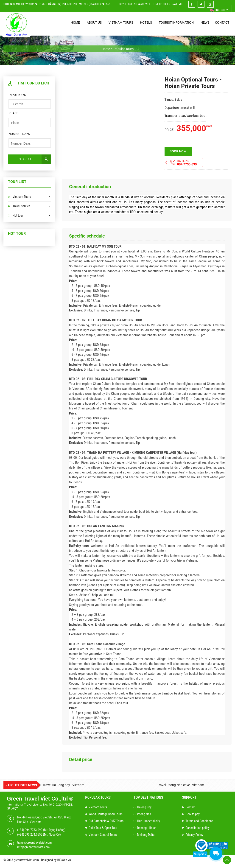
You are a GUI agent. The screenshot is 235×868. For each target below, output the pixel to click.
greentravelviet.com (26, 860)
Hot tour (18, 216)
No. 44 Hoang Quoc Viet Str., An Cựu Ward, (44, 817)
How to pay (193, 814)
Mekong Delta (146, 835)
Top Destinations (148, 797)
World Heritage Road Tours (105, 814)
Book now (178, 151)
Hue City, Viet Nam (29, 822)
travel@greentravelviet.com (34, 843)
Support (189, 797)
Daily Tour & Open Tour (103, 828)
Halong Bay (144, 807)
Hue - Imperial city (148, 821)
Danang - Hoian (147, 828)
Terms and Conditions (199, 821)
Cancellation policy (197, 828)
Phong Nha (144, 814)
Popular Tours (98, 797)
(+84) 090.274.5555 (30, 834)
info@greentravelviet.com (33, 847)
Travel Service (21, 206)
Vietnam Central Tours (103, 835)
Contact (190, 807)
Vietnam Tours (22, 197)
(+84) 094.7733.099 (30, 830)
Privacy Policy (194, 835)
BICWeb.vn (64, 860)
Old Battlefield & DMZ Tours (106, 821)
